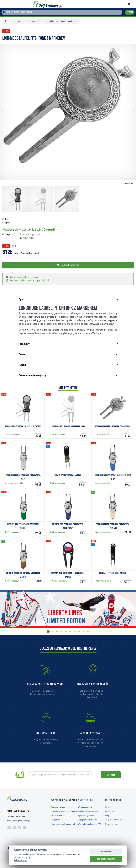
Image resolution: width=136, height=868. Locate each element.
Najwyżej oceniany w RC (58, 858)
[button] (5, 112)
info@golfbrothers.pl (21, 821)
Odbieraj (111, 775)
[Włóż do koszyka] (68, 265)
